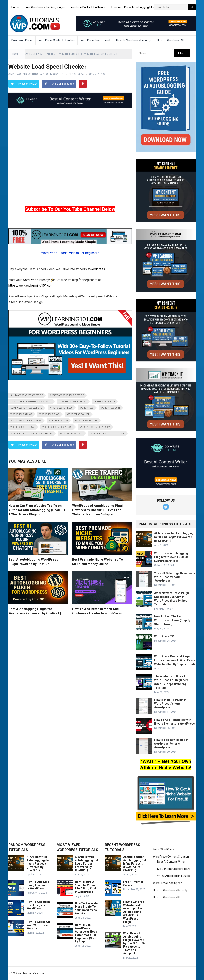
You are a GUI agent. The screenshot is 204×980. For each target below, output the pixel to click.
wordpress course (78, 414)
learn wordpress (104, 402)
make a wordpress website (26, 408)
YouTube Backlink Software (88, 7)
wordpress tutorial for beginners (31, 434)
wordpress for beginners (26, 421)
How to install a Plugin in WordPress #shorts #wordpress (170, 704)
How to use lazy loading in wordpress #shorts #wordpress (171, 744)
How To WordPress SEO (172, 40)
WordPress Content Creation (57, 40)
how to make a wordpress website (31, 402)
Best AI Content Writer (171, 862)
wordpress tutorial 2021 (57, 427)
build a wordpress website (26, 395)
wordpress (97, 269)
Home (15, 7)
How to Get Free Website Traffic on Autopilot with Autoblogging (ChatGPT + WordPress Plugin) (37, 510)
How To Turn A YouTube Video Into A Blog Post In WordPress (86, 887)
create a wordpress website (67, 395)
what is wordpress (61, 408)
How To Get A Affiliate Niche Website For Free (51, 54)
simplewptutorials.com (31, 973)
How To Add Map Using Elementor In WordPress (38, 885)
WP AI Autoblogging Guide (174, 876)
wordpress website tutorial (108, 434)
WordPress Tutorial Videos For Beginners (70, 253)
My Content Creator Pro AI (174, 869)
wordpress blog (49, 414)
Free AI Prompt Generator (133, 884)
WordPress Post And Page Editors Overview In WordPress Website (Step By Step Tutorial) (175, 660)
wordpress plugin (86, 421)
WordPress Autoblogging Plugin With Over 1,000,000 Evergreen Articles (172, 557)
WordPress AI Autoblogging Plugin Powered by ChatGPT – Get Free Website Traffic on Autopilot (98, 510)
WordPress (30, 280)
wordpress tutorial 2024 (95, 427)
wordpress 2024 (110, 408)
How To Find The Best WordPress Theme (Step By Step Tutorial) (172, 620)
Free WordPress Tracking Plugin (45, 7)
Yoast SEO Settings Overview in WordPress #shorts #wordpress (175, 577)
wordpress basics (21, 414)
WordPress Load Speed (95, 40)
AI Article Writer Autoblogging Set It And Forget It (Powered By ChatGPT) (174, 537)
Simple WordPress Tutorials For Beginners (36, 74)
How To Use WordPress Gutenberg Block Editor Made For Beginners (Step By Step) (86, 933)
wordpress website (71, 434)
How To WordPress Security (133, 40)
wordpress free (58, 421)
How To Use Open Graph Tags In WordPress (38, 905)
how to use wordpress (73, 402)
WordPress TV (164, 636)
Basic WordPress (22, 40)
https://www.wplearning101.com (31, 285)
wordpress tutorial (23, 427)
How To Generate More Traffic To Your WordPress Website (86, 908)
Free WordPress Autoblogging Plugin (134, 7)
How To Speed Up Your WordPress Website (38, 925)
